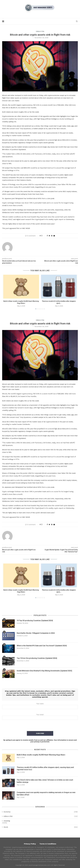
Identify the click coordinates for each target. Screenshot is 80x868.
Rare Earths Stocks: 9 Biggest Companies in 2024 (36, 633)
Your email (40, 717)
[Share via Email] (54, 236)
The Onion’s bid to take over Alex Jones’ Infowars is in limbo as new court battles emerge (45, 781)
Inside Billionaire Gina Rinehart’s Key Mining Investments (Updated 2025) (44, 671)
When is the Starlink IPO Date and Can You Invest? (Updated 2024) (42, 646)
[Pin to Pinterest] (52, 236)
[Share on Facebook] (47, 236)
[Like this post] (43, 236)
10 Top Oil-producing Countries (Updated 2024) (35, 621)
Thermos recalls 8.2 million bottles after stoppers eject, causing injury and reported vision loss (45, 768)
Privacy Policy (30, 844)
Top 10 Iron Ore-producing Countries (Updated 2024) (37, 658)
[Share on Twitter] (49, 236)
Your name (40, 706)
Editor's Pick (40, 31)
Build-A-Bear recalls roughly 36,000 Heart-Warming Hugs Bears (41, 755)
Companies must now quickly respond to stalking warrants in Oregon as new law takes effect (46, 793)
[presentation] (40, 726)
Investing (7, 821)
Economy (41, 812)
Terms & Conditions (48, 844)
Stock (41, 827)
